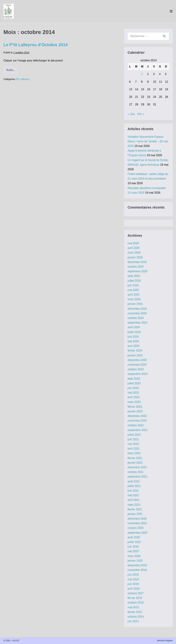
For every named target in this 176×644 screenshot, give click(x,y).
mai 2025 (133, 290)
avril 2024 (133, 346)
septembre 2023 (137, 374)
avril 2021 (133, 500)
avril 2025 (133, 295)
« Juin (131, 114)
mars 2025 (134, 299)
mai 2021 (133, 495)
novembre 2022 (137, 421)
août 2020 (134, 537)
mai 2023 (133, 393)
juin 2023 (133, 388)
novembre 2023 (137, 365)
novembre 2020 (137, 523)
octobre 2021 (136, 472)
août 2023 (134, 379)
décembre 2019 (137, 565)
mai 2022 (133, 444)
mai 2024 (133, 341)
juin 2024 (133, 337)
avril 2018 (133, 589)
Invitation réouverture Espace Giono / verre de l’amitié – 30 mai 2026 (148, 141)
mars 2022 (134, 453)
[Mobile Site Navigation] (171, 11)
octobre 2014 (136, 617)
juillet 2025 (134, 281)
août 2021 (134, 481)
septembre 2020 (137, 533)
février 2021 (135, 509)
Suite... (12, 71)
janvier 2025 (135, 304)
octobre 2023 (136, 369)
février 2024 (135, 351)
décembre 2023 (137, 360)
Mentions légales (165, 641)
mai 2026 (133, 243)
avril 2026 (133, 248)
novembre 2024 (137, 313)
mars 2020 (134, 556)
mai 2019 (133, 579)
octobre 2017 (136, 593)
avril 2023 (133, 397)
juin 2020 (133, 547)
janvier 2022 (135, 463)
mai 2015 (133, 607)
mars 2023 (134, 402)
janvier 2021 (135, 514)
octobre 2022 (136, 425)
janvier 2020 (135, 561)
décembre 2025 (137, 262)
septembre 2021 (137, 477)
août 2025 (134, 276)
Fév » (141, 114)
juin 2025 (133, 285)
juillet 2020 (134, 542)
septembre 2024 (137, 323)
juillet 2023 (134, 383)
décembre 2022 (137, 416)
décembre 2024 (137, 309)
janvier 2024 (135, 355)
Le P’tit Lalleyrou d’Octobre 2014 (35, 45)
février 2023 (135, 407)
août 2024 (134, 327)
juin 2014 (133, 621)
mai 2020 (133, 551)
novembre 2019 (137, 570)
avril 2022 (133, 449)
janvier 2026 (135, 257)
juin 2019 (133, 575)
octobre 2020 (136, 528)
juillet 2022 (134, 435)
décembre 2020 (137, 519)
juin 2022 (133, 439)
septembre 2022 (137, 430)
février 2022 (135, 458)
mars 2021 (134, 505)
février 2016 (135, 598)
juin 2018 (133, 584)
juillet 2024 (134, 332)
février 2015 (135, 612)
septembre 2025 (137, 271)
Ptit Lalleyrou (23, 79)
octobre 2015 (136, 603)
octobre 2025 (136, 267)
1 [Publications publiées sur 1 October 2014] (142, 74)
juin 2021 (133, 491)
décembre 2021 (137, 467)
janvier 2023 (135, 411)
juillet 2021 (134, 486)
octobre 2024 (136, 318)
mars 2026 (134, 253)
